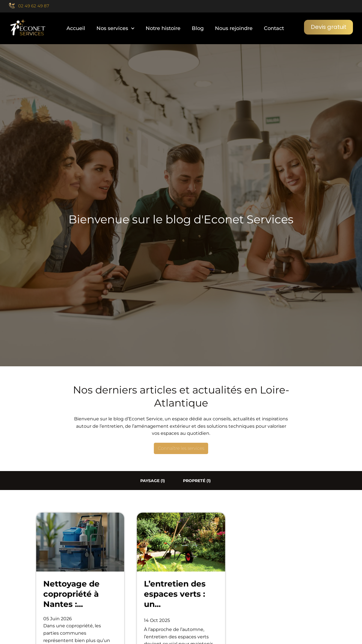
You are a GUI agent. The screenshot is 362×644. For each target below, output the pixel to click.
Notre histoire (163, 28)
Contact (274, 28)
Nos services (115, 28)
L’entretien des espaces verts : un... (175, 594)
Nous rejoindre (233, 28)
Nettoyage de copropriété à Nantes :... (71, 594)
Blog (197, 28)
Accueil (76, 28)
